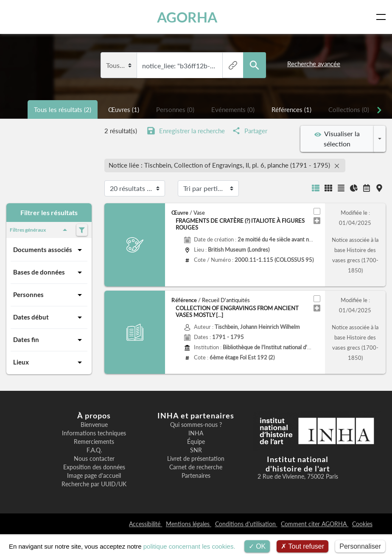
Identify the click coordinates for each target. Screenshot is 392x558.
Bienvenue (94, 425)
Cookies (362, 524)
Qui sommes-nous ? (196, 425)
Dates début (49, 317)
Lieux (49, 362)
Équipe (196, 442)
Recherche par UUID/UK (94, 484)
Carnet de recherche (196, 467)
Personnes (49, 295)
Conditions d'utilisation (246, 524)
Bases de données (49, 272)
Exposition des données (94, 467)
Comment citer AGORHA (315, 524)
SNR (196, 450)
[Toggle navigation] (383, 17)
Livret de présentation (196, 459)
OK (257, 546)
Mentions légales (189, 524)
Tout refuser (302, 546)
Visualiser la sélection (337, 139)
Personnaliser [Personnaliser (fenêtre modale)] (360, 546)
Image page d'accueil (94, 476)
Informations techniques (94, 433)
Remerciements (94, 442)
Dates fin (49, 340)
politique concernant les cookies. (189, 546)
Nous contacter (94, 459)
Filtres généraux (40, 230)
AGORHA (187, 17)
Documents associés (49, 250)
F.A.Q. (94, 450)
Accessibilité (146, 524)
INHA (196, 433)
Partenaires (196, 476)
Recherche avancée (314, 64)
